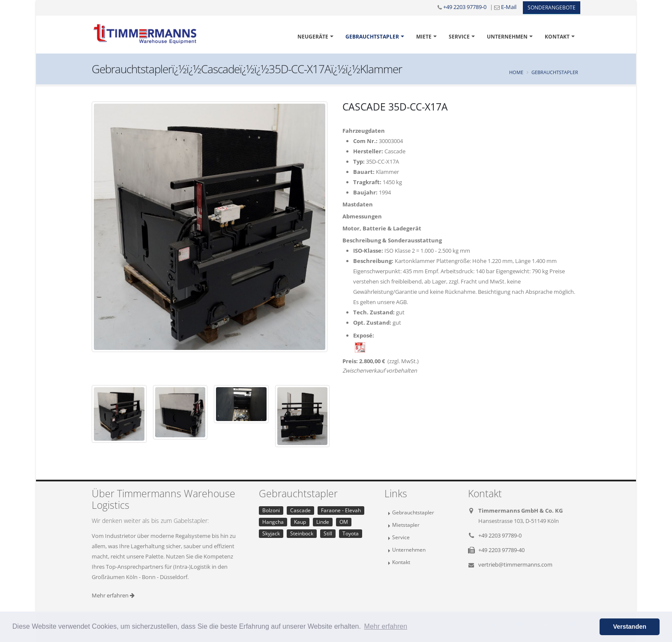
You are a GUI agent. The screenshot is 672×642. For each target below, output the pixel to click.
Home (516, 72)
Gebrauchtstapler (372, 37)
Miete (424, 37)
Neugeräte (313, 37)
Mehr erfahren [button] (386, 626)
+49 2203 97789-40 (501, 550)
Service (459, 37)
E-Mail (509, 7)
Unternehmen (507, 37)
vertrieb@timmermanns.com (515, 564)
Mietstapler (406, 525)
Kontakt (557, 37)
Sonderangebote (552, 7)
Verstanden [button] (630, 627)
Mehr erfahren (113, 595)
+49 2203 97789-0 (465, 7)
